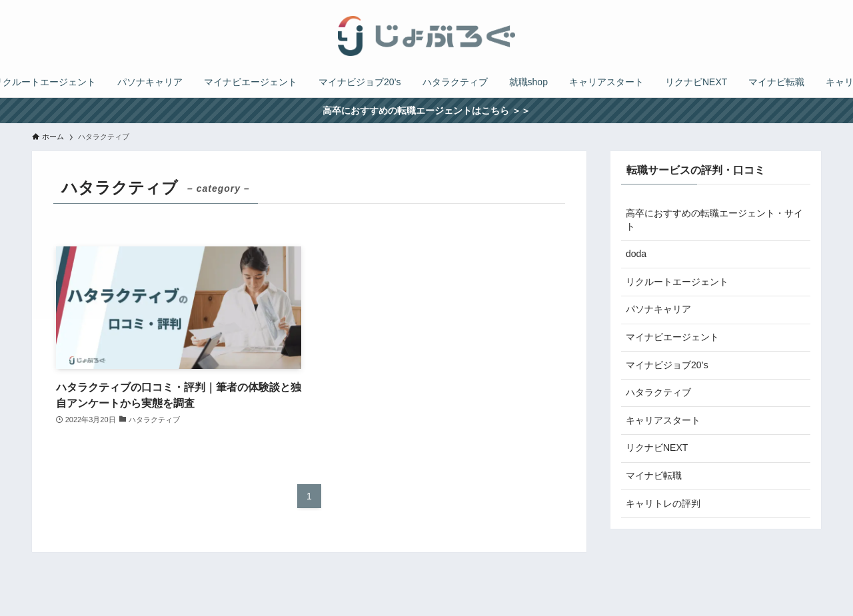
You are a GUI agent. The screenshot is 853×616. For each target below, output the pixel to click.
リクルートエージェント (677, 282)
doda (636, 254)
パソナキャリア (658, 309)
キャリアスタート (663, 420)
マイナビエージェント (672, 337)
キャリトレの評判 (663, 503)
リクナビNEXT (657, 448)
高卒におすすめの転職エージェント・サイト (714, 220)
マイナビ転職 (654, 475)
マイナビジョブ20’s (667, 365)
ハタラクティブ (658, 392)
